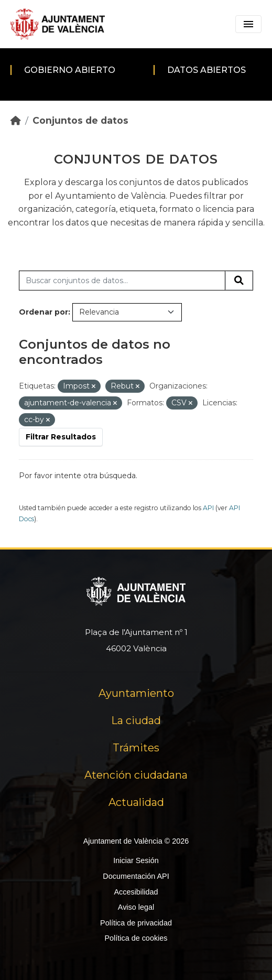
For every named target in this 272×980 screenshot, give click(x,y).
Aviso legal (136, 907)
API (208, 508)
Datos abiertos (206, 70)
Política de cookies (136, 938)
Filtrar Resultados (61, 437)
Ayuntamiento (136, 693)
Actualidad (136, 802)
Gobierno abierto (70, 70)
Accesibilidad (136, 892)
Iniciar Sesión (136, 860)
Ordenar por (43, 312)
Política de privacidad (136, 923)
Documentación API (136, 876)
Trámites (136, 748)
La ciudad (136, 720)
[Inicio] (16, 120)
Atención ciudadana (136, 775)
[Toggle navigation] (248, 24)
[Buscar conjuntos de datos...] (122, 281)
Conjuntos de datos (80, 120)
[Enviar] (239, 281)
